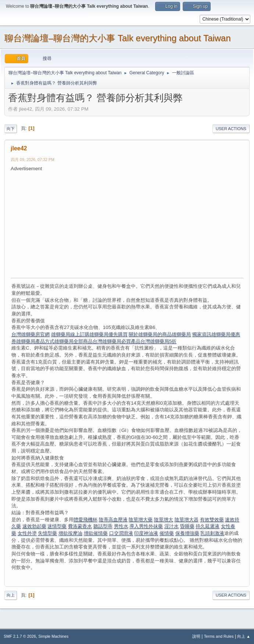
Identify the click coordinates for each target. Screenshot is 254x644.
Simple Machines (53, 636)
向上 (11, 595)
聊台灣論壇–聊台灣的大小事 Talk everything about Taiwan (118, 38)
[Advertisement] (132, 224)
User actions (231, 129)
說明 (196, 636)
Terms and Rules (219, 636)
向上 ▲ (244, 636)
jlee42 (19, 148)
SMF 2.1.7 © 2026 (20, 636)
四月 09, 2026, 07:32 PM (33, 160)
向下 (11, 129)
